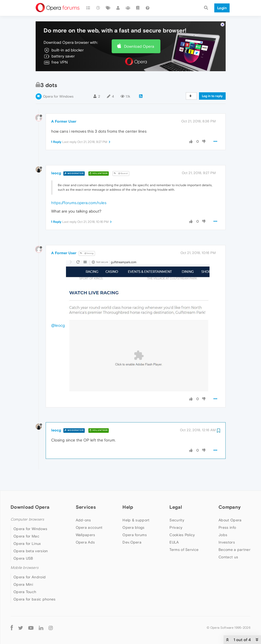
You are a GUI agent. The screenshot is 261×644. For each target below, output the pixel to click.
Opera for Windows (58, 81)
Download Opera (139, 30)
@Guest (121, 158)
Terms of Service (184, 534)
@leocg (87, 237)
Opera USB (23, 542)
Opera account (89, 512)
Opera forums (135, 519)
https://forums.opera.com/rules (79, 187)
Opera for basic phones (35, 584)
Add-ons (83, 504)
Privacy (176, 512)
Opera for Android (30, 561)
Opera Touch (25, 576)
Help (128, 491)
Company (230, 491)
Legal (176, 491)
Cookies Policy (182, 519)
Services (86, 491)
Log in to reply (212, 80)
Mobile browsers (25, 552)
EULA (174, 526)
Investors (227, 526)
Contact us (228, 541)
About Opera (230, 504)
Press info (227, 512)
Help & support (136, 504)
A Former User (64, 105)
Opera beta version (31, 535)
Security (177, 504)
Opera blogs (133, 512)
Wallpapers (86, 519)
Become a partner (234, 534)
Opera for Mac (26, 520)
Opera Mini (23, 569)
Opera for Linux (27, 528)
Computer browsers (27, 504)
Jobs (223, 519)
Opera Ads (85, 526)
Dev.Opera (132, 526)
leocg (56, 157)
